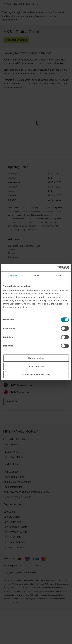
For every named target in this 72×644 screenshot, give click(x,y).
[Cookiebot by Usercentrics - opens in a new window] (57, 268)
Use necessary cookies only (36, 374)
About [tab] (59, 276)
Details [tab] (36, 276)
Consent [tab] (13, 276)
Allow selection (36, 366)
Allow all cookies (36, 358)
